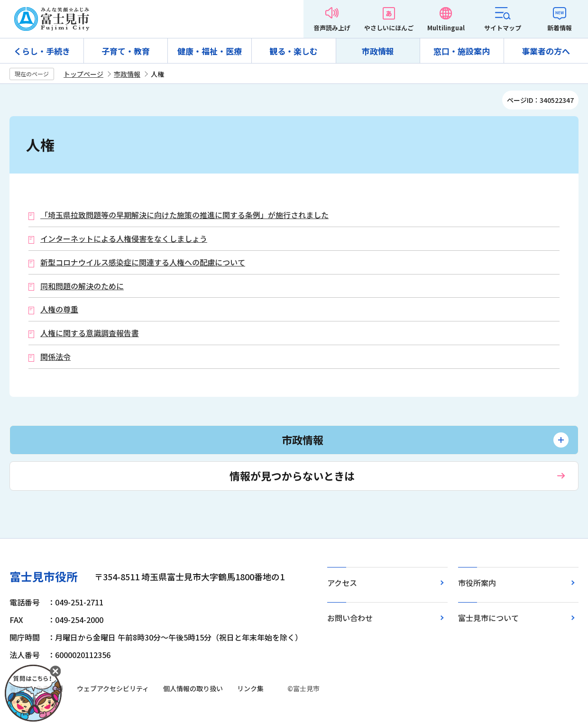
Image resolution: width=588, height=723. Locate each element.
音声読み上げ (332, 28)
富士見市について (488, 618)
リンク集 (250, 688)
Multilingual (446, 28)
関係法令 (55, 357)
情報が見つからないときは (292, 476)
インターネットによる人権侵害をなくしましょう (124, 239)
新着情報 (560, 28)
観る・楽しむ (294, 51)
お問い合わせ (350, 618)
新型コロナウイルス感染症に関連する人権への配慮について (143, 262)
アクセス (342, 583)
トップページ (83, 74)
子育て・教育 (126, 51)
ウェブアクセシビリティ (113, 688)
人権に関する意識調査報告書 (90, 333)
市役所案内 (477, 583)
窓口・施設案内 (462, 51)
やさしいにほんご (389, 28)
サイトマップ (503, 28)
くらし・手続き (42, 51)
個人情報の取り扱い (193, 688)
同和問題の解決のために (82, 286)
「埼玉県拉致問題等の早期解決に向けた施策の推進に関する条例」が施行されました (184, 215)
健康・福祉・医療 (210, 51)
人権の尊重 (59, 309)
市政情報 (378, 51)
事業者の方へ (546, 51)
